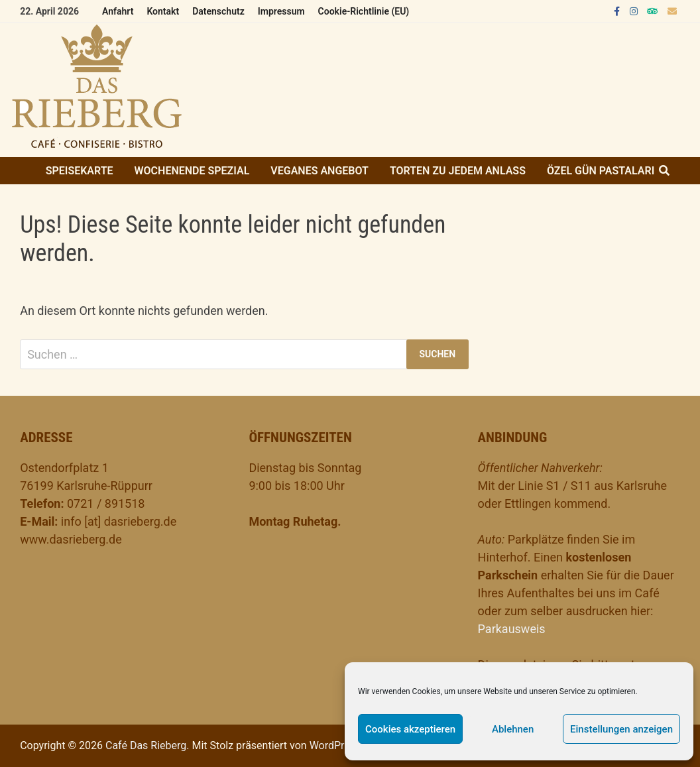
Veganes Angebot (320, 171)
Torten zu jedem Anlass (458, 171)
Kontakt (163, 11)
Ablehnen (513, 729)
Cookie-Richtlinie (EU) (364, 11)
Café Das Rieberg (146, 745)
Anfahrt (118, 11)
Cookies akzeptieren (410, 729)
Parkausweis (512, 629)
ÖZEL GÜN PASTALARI (601, 171)
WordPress (335, 745)
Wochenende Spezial (192, 171)
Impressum (281, 11)
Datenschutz (218, 11)
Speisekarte (80, 171)
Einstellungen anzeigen (621, 729)
